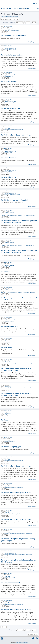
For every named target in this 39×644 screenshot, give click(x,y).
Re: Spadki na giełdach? (10, 327)
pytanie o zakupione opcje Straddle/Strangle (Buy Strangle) (18, 533)
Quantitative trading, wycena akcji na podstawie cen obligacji (19, 363)
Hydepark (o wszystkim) (10, 75)
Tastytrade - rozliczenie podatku (12, 30)
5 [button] (29, 23)
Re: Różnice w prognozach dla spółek (15, 200)
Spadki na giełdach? (9, 321)
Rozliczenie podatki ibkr (10, 103)
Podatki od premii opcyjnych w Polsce (14, 130)
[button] (17, 23)
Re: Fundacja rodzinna (9, 82)
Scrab (6, 415)
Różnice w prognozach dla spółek (12, 195)
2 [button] (22, 23)
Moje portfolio (8, 362)
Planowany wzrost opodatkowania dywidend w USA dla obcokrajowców (18, 215)
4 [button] (27, 23)
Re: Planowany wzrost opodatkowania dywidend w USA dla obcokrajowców (19, 222)
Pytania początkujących (10, 441)
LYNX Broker (7, 266)
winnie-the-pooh (8, 26)
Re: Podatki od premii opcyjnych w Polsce (16, 135)
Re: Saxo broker (7, 347)
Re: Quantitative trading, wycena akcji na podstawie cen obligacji (16, 369)
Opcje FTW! (7, 128)
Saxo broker (7, 342)
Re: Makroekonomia (8, 158)
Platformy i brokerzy (9, 265)
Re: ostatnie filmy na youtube (12, 55)
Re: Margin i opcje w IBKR (10, 583)
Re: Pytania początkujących (11, 447)
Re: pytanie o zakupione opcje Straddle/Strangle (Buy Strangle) (19, 540)
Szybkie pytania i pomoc (10, 29)
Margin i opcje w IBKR (10, 577)
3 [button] (24, 23)
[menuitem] (34, 4)
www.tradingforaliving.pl (22, 642)
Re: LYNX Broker (7, 272)
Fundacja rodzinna (9, 76)
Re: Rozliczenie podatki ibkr (11, 108)
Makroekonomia (8, 152)
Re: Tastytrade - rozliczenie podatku (14, 36)
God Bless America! (9, 213)
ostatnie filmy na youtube (10, 50)
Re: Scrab (4, 420)
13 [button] (33, 23)
